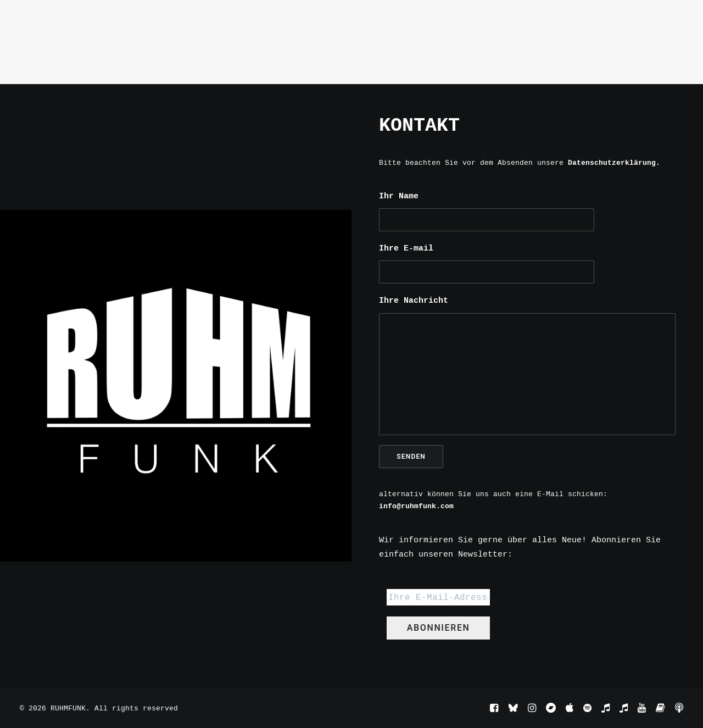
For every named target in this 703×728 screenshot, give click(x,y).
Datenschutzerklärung (612, 163)
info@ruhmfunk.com (416, 506)
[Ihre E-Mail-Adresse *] (438, 597)
